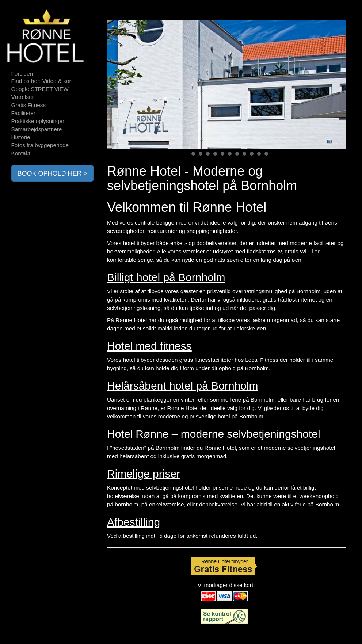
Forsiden (22, 74)
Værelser (23, 97)
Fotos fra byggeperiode (40, 145)
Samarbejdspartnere (37, 129)
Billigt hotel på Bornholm (166, 277)
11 (259, 154)
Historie (21, 137)
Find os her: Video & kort (42, 81)
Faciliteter (23, 113)
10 (252, 154)
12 (266, 154)
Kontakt (21, 153)
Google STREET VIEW (40, 89)
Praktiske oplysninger (38, 121)
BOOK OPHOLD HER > (53, 173)
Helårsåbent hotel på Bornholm (183, 386)
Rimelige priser (144, 474)
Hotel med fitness (149, 346)
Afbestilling (134, 522)
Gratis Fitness (29, 105)
